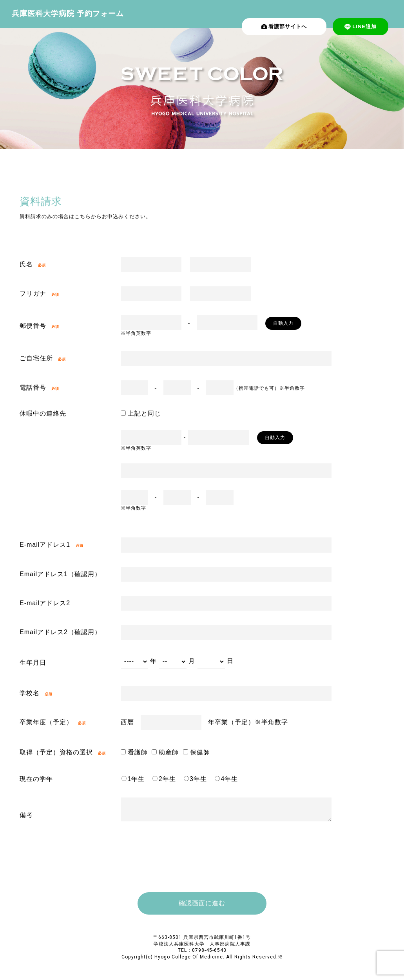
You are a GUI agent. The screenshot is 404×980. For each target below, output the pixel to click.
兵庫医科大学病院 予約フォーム (68, 14)
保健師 (200, 752)
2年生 (167, 779)
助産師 (169, 752)
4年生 (230, 779)
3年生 (198, 779)
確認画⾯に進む (202, 903)
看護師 (138, 752)
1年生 (136, 779)
